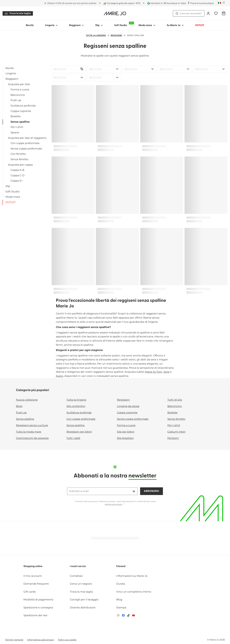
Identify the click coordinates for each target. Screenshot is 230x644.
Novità (30, 25)
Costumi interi (176, 432)
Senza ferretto (19, 159)
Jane (166, 372)
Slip (8, 186)
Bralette (16, 116)
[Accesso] (208, 13)
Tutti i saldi (73, 438)
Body (19, 406)
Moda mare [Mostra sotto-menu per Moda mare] (147, 25)
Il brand (121, 566)
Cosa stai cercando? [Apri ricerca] (189, 13)
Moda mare (13, 197)
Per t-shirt (17, 127)
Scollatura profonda (23, 106)
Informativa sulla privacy (41, 640)
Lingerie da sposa (128, 406)
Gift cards (30, 592)
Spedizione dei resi (35, 615)
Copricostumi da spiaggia (32, 438)
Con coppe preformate (25, 143)
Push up (16, 100)
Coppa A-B (17, 170)
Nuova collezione (27, 400)
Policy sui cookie (67, 640)
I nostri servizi (78, 566)
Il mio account (33, 576)
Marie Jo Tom (154, 372)
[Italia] (222, 3)
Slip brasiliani (125, 438)
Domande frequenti (36, 584)
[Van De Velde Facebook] (123, 616)
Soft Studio (12, 192)
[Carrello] (224, 13)
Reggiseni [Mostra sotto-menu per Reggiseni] (76, 25)
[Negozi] (200, 3)
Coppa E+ (17, 181)
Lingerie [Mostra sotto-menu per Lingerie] (51, 25)
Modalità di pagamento (38, 600)
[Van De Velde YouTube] (134, 616)
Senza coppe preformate (26, 149)
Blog (119, 600)
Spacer (15, 133)
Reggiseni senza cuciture (32, 425)
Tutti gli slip (175, 400)
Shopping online (33, 566)
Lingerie (11, 74)
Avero (59, 376)
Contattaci (76, 576)
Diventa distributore (83, 608)
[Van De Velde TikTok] (128, 616)
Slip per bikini (126, 432)
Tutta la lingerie (96, 36)
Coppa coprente (21, 111)
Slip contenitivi (76, 406)
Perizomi (173, 438)
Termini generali (14, 640)
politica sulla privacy (114, 504)
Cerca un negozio (81, 584)
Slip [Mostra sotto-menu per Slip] (99, 25)
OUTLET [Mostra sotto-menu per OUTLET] (200, 25)
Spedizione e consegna (38, 608)
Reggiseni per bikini (79, 432)
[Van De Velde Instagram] (118, 616)
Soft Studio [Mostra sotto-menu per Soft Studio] (123, 24)
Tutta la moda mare (29, 432)
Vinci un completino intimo (134, 592)
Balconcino (18, 95)
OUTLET (11, 202)
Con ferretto (18, 154)
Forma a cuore (20, 90)
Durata (121, 584)
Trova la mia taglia (18, 13)
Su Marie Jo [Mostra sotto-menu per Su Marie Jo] (175, 25)
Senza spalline (20, 122)
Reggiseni (116, 36)
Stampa (121, 608)
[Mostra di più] (124, 504)
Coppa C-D (17, 176)
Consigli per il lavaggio (84, 600)
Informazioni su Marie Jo (132, 576)
